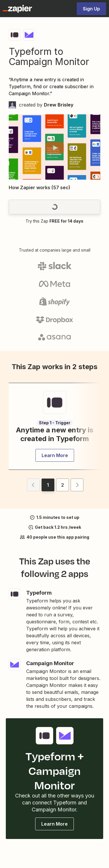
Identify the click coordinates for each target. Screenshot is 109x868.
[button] (54, 148)
